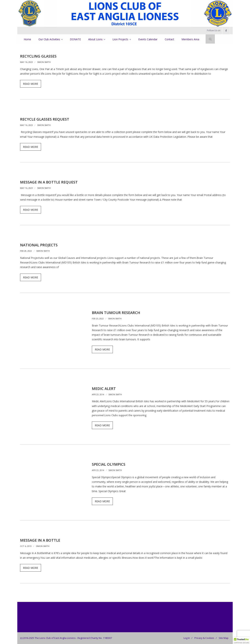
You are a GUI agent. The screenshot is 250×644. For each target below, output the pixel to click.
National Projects (39, 245)
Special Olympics (109, 464)
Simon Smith (44, 62)
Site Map (224, 638)
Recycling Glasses (38, 56)
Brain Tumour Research (116, 313)
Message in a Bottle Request (49, 182)
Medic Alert (104, 389)
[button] (242, 641)
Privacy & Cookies (204, 638)
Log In (187, 638)
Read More (31, 84)
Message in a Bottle (40, 540)
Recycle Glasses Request (45, 119)
